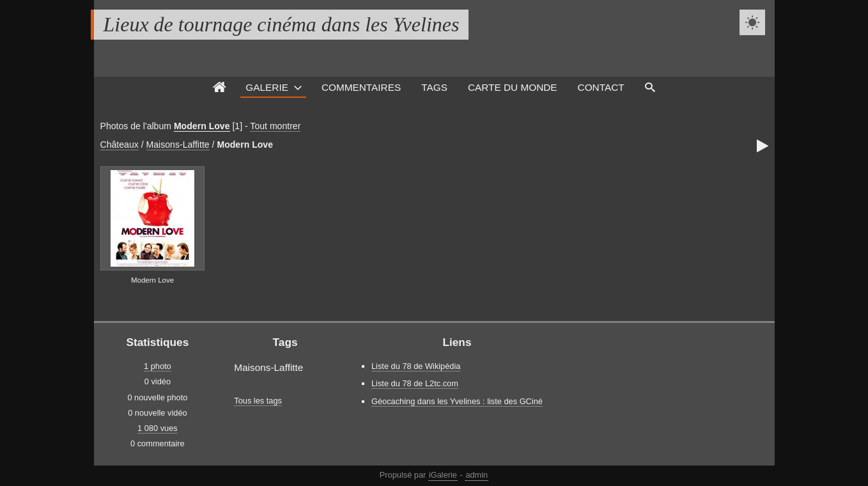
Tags (434, 87)
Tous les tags (258, 401)
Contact (601, 87)
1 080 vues (158, 428)
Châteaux (120, 145)
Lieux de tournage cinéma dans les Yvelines (282, 24)
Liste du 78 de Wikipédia (416, 366)
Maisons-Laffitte (178, 145)
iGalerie (443, 475)
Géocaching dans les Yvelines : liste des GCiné (457, 401)
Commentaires (361, 87)
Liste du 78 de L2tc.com (415, 383)
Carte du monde (513, 87)
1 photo (158, 366)
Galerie (267, 87)
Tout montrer (275, 126)
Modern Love (202, 126)
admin (477, 475)
